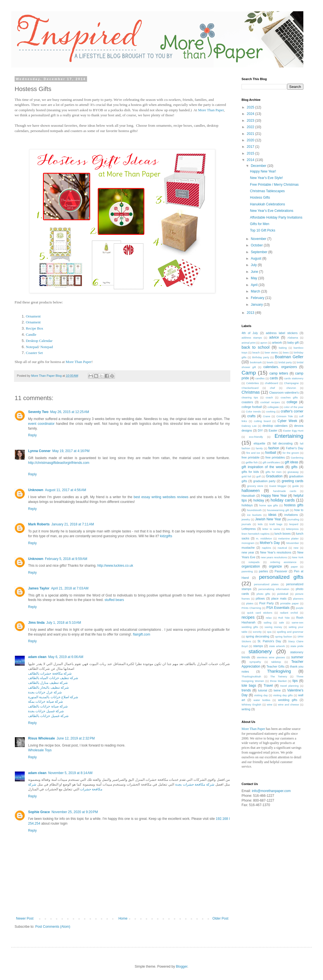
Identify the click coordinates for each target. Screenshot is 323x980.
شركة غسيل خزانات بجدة (46, 711)
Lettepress (249, 529)
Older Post (220, 918)
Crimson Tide (285, 416)
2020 (251, 140)
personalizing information (274, 589)
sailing (268, 622)
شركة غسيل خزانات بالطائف (48, 716)
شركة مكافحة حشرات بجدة (195, 784)
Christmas (251, 392)
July (254, 265)
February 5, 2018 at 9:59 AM (66, 559)
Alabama (293, 338)
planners (298, 599)
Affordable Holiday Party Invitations (276, 217)
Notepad (32, 347)
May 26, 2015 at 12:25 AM (69, 412)
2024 (251, 114)
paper (294, 567)
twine (277, 690)
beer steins (271, 352)
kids (260, 524)
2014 (251, 160)
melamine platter (288, 538)
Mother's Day (270, 543)
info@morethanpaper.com (271, 791)
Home (123, 918)
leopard (294, 524)
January (257, 305)
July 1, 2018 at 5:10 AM (64, 623)
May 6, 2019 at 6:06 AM (66, 657)
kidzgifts (166, 536)
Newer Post (25, 918)
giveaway (293, 472)
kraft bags (276, 524)
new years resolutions (274, 557)
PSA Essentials (278, 608)
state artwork (277, 646)
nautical (282, 548)
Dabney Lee (249, 426)
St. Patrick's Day (269, 641)
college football (252, 407)
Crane (267, 416)
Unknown (36, 490)
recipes (248, 617)
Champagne (291, 383)
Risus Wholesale (41, 738)
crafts (251, 416)
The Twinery (279, 676)
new (296, 548)
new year (248, 552)
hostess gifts (294, 505)
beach (256, 352)
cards (274, 378)
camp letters (279, 373)
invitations (291, 515)
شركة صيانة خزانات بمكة (46, 702)
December (259, 166)
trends (246, 690)
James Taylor (39, 588)
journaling (293, 519)
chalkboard (271, 383)
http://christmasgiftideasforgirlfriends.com (59, 463)
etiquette (259, 443)
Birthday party (261, 357)
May (254, 278)
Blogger (182, 967)
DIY (260, 430)
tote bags (249, 686)
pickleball (283, 594)
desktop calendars (275, 426)
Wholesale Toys (40, 750)
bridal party (285, 362)
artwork (277, 342)
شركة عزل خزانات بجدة (45, 692)
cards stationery (294, 378)
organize (276, 566)
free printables (275, 457)
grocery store (255, 486)
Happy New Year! (263, 171)
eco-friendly (256, 437)
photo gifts (263, 594)
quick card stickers (260, 613)
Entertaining (289, 436)
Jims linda (36, 623)
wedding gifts (288, 700)
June (255, 272)
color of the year (294, 407)
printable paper (290, 603)
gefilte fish (252, 462)
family (259, 448)
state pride (297, 646)
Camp (249, 373)
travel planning (289, 686)
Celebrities (252, 383)
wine (270, 705)
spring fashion (284, 637)
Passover (281, 571)
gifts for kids (250, 472)
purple (300, 608)
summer (297, 657)
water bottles (262, 700)
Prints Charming (251, 608)
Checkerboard (250, 388)
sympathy (255, 662)
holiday (259, 500)
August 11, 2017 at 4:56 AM (65, 490)
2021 (251, 134)
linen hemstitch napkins (256, 534)
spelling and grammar (290, 632)
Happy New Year (274, 496)
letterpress (293, 529)
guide (295, 486)
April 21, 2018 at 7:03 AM (70, 588)
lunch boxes (283, 534)
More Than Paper (211, 110)
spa (269, 632)
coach (269, 397)
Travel (268, 686)
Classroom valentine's (284, 393)
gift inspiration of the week (263, 467)
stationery (260, 651)
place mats (279, 598)
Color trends (253, 411)
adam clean (37, 657)
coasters (247, 402)
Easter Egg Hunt (293, 431)
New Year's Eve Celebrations (272, 211)
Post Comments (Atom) (53, 927)
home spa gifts (269, 505)
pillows (260, 598)
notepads (254, 562)
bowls (270, 362)
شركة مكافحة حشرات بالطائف (50, 673)
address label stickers (282, 333)
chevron (291, 388)
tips (295, 681)
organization (251, 566)
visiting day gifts (283, 695)
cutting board (262, 421)
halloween (251, 491)
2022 (251, 127)
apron (264, 343)
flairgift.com (141, 634)
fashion (274, 448)
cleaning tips (250, 397)
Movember (293, 543)
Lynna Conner (39, 451)
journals (246, 524)
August (257, 258)
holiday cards (283, 500)
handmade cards (285, 491)
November (259, 239)
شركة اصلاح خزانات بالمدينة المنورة (53, 697)
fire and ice (253, 453)
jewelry (246, 519)
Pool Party (267, 603)
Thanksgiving (279, 671)
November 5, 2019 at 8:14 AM (70, 773)
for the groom (291, 453)
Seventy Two (38, 412)
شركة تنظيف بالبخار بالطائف (48, 688)
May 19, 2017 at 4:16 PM (71, 451)
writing (246, 709)
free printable (251, 457)
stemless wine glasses (271, 657)
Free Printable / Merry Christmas (274, 185)
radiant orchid (289, 613)
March (256, 291)
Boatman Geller (289, 357)
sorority (257, 632)
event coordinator (41, 424)
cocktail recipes (270, 402)
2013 (251, 313)
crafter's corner (292, 411)
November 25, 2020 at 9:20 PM (75, 812)
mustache (248, 548)
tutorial (263, 690)
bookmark (256, 362)
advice (274, 337)
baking (283, 348)
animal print (249, 343)
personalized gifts (281, 577)
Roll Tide (284, 618)
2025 (251, 107)
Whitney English (251, 705)
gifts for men (273, 472)
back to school (255, 347)
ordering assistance (283, 562)
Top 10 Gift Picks (263, 230)
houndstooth (254, 510)
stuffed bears (114, 600)
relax (269, 618)
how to (299, 510)
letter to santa (271, 529)
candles (260, 378)
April (255, 285)
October (257, 245)
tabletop (276, 662)
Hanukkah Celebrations (268, 204)
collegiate (273, 407)
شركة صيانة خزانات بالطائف (48, 706)
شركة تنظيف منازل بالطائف (48, 683)
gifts (294, 467)
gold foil (246, 476)
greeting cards (293, 481)
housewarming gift (278, 510)
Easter (273, 430)
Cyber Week (287, 421)
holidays (247, 505)
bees (286, 352)
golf (259, 476)
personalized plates (266, 584)
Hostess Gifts (260, 198)
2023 (251, 121)
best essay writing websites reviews (161, 497)
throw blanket (278, 681)
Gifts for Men (260, 224)
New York (298, 557)
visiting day (261, 695)
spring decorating (258, 636)
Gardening (297, 458)
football (271, 453)
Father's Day (295, 448)
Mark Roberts (39, 524)
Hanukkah (248, 496)
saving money (273, 627)
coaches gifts (289, 397)
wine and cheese (288, 705)
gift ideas (292, 462)
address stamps (252, 338)
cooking (271, 411)
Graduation (274, 476)
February (258, 298)
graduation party (264, 481)
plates (250, 603)
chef (272, 388)
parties (263, 571)
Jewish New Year (268, 519)
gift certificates (271, 462)
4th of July (250, 333)
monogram (248, 543)
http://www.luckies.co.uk (115, 566)
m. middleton (264, 538)
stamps (258, 646)
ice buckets (254, 515)
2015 (251, 153)
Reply (32, 435)
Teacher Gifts (276, 666)
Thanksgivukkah (251, 676)
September (260, 252)
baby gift (293, 342)
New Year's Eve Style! (266, 178)
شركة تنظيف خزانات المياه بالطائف (53, 678)
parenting (247, 571)
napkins (266, 548)
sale (281, 622)
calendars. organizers (280, 367)
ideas (272, 515)
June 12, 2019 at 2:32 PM (76, 738)
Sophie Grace (39, 812)
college (292, 402)
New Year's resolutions (276, 552)
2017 (251, 147)
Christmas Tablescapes (267, 191)
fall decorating (283, 443)
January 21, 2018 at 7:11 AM (73, 524)
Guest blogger (278, 486)
